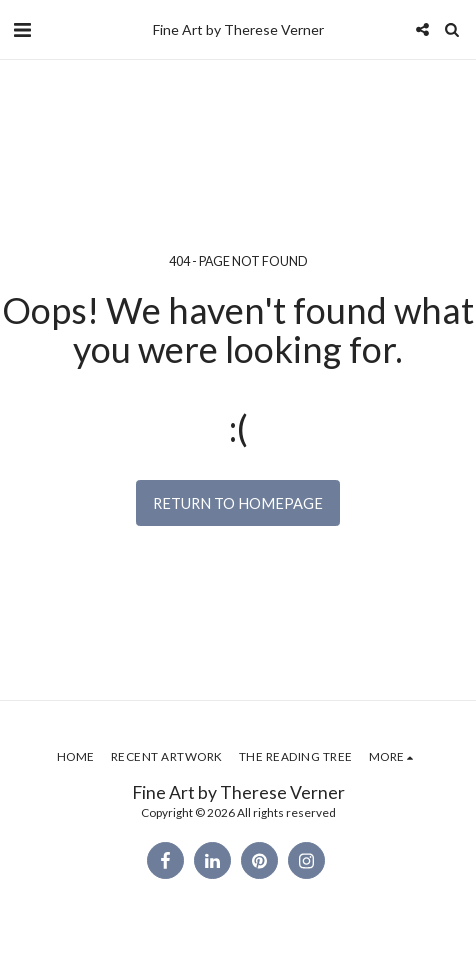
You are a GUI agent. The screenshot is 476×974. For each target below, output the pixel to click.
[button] (22, 29)
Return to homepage (238, 503)
